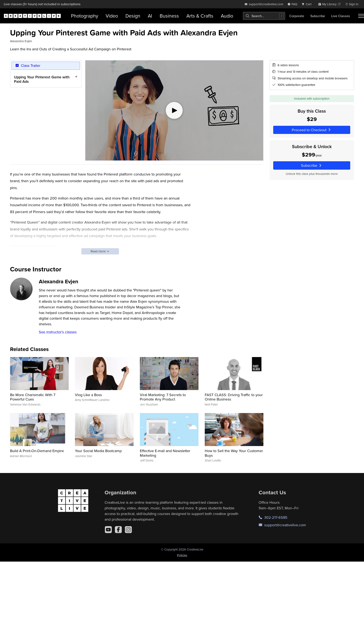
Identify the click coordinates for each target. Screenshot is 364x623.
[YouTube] (108, 530)
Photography (85, 16)
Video (112, 16)
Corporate (297, 16)
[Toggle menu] (361, 16)
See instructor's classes (58, 332)
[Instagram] (128, 530)
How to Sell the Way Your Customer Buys (234, 453)
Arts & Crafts (200, 16)
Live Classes (341, 16)
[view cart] (308, 4)
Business (169, 16)
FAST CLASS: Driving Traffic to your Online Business (234, 397)
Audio (227, 16)
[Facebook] (118, 530)
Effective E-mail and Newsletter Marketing (165, 453)
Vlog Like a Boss (88, 395)
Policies (182, 555)
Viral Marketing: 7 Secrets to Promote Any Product (163, 397)
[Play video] (174, 110)
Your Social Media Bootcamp (98, 451)
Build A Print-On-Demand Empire (37, 451)
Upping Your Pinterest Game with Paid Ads (42, 79)
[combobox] (264, 16)
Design (133, 16)
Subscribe (318, 16)
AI (150, 16)
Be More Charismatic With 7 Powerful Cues (33, 397)
